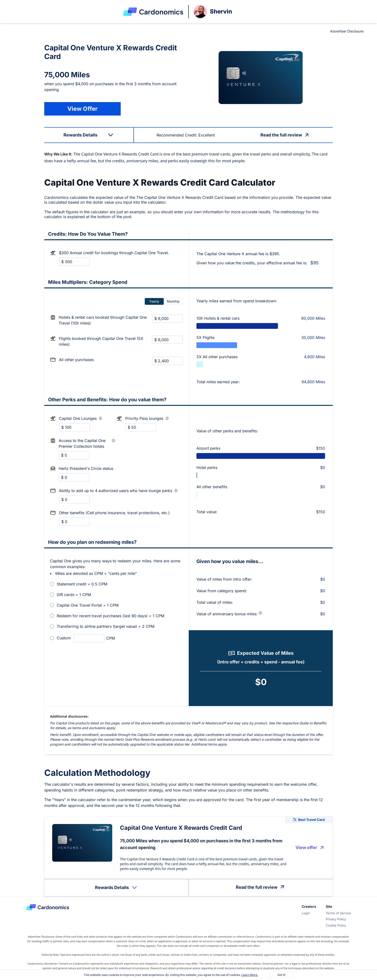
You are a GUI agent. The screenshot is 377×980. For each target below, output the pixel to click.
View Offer (82, 109)
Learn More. (250, 975)
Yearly (154, 301)
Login (306, 913)
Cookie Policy (336, 925)
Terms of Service (338, 913)
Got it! (281, 975)
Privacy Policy (336, 919)
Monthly (173, 301)
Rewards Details (116, 888)
